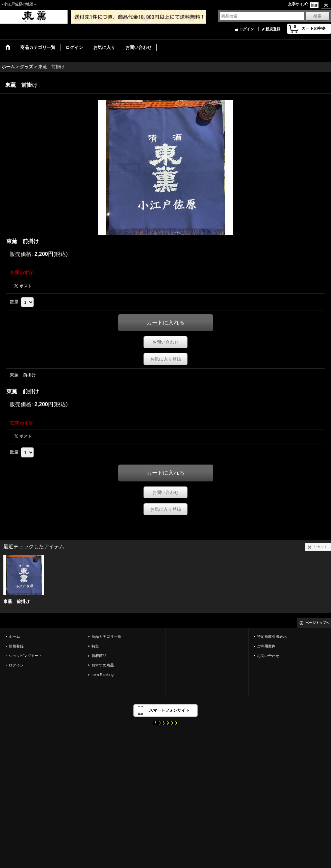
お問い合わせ (165, 342)
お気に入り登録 (166, 359)
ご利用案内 (266, 646)
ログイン (247, 29)
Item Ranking (103, 675)
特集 (95, 646)
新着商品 (99, 656)
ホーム (14, 636)
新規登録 (273, 29)
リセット (321, 547)
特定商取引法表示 (272, 636)
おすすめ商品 (103, 665)
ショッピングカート (26, 656)
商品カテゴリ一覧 (106, 636)
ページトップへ (317, 623)
